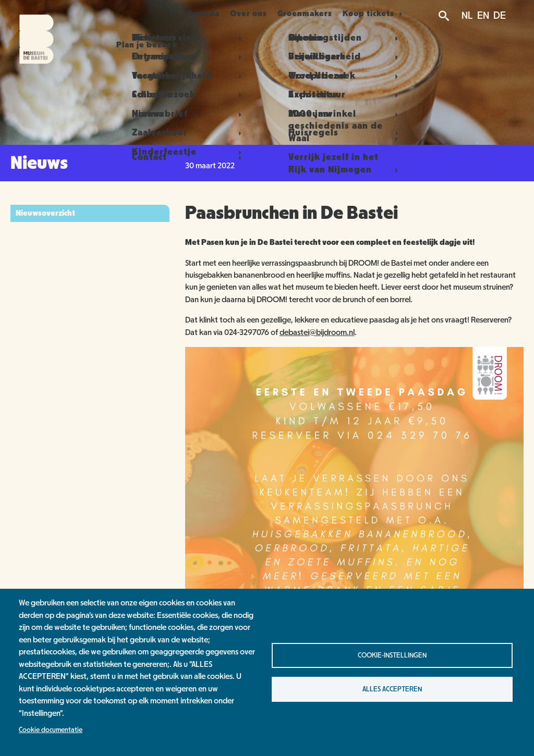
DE (500, 16)
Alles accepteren (392, 689)
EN (483, 16)
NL (467, 16)
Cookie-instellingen (392, 655)
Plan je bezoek (135, 14)
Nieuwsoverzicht (45, 213)
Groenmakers (315, 14)
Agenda (200, 14)
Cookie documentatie (51, 730)
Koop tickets (385, 14)
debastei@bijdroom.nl (317, 332)
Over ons (252, 14)
